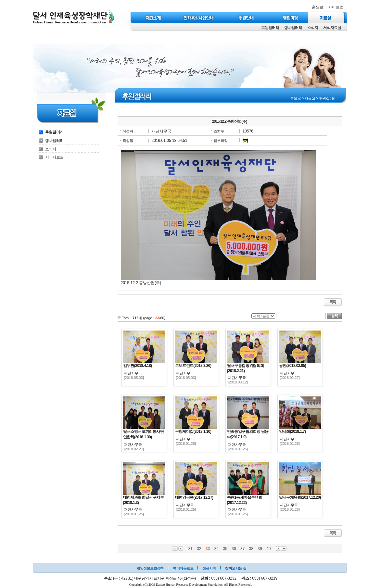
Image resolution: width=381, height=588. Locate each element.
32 (199, 549)
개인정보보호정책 (150, 568)
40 (268, 549)
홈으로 (318, 7)
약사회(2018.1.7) (292, 432)
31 (190, 549)
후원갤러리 (270, 28)
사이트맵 (336, 7)
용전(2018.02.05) (293, 366)
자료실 (310, 98)
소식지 (313, 28)
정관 (206, 568)
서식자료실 (332, 28)
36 (234, 549)
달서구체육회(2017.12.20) (300, 497)
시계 (213, 568)
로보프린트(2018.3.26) (193, 366)
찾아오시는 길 (236, 568)
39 (260, 549)
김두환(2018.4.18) (138, 366)
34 (216, 549)
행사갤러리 (293, 28)
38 (251, 549)
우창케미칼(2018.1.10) (193, 432)
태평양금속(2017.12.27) (194, 497)
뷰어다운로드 (183, 568)
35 (225, 549)
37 (242, 549)
